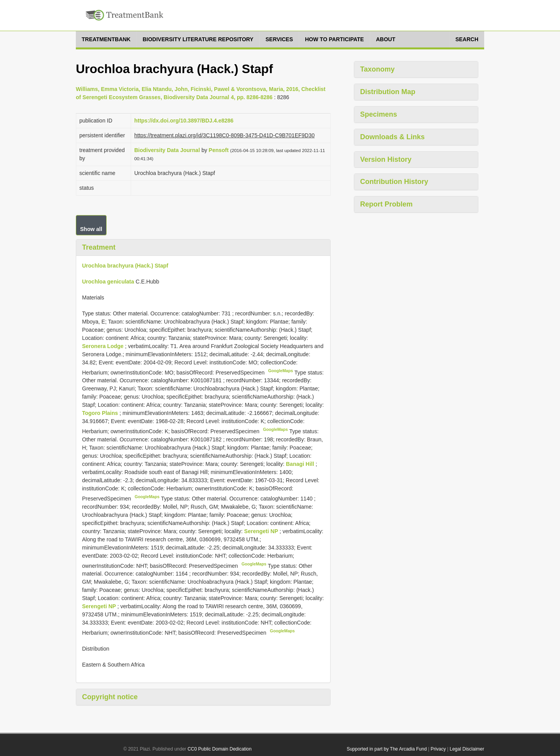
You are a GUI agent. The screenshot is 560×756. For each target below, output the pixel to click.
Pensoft (219, 150)
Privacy (438, 749)
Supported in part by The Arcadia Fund (387, 749)
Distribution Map (388, 92)
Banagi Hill (301, 464)
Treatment (99, 247)
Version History (386, 159)
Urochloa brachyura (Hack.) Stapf (125, 266)
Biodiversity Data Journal (167, 150)
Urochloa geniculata (108, 282)
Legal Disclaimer (467, 749)
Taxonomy (377, 69)
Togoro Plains (101, 413)
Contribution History (394, 182)
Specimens (379, 114)
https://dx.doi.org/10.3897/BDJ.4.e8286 (184, 121)
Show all (91, 229)
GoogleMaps (280, 371)
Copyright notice (110, 697)
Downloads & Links (392, 137)
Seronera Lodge (103, 346)
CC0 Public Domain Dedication (220, 749)
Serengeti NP (262, 531)
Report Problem (386, 204)
